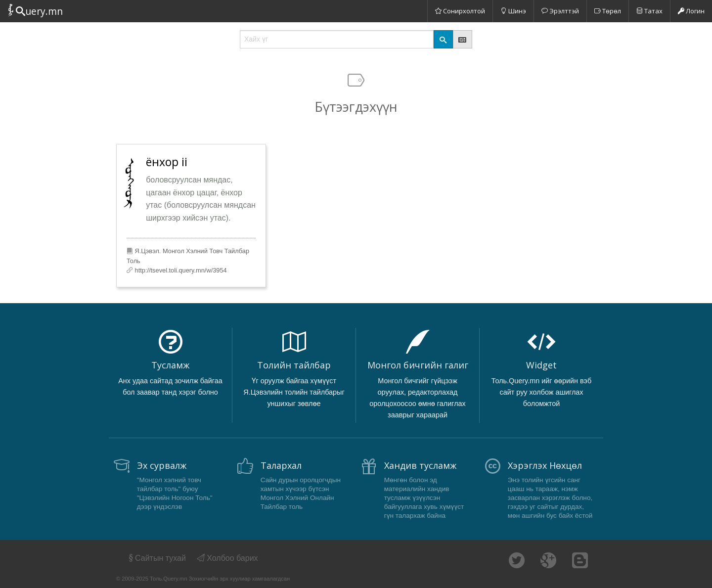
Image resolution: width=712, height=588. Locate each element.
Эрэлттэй (560, 11)
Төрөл (608, 11)
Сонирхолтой (460, 11)
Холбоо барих (227, 558)
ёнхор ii (167, 162)
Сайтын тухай (156, 558)
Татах (649, 11)
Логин (691, 11)
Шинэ (513, 11)
